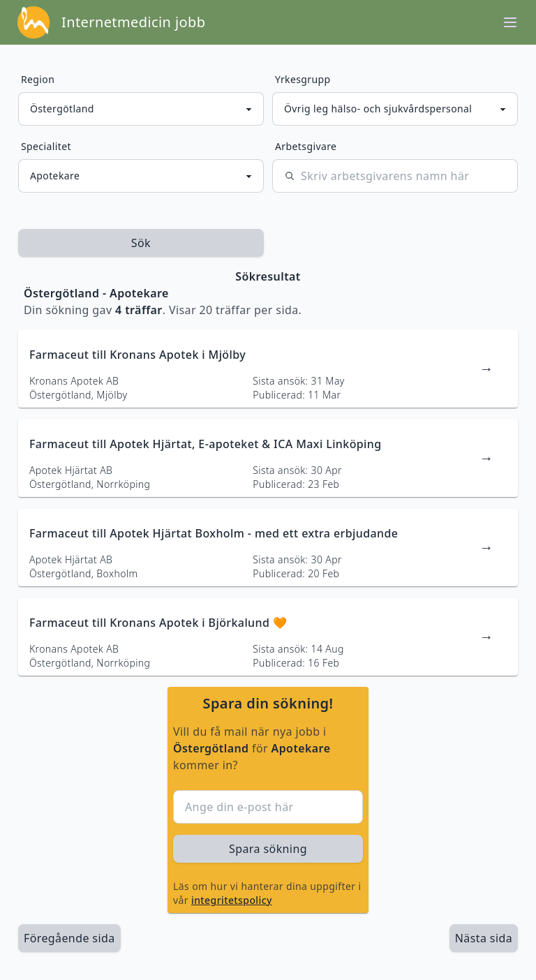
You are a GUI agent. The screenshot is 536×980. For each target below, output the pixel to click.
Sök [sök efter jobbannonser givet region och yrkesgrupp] (141, 243)
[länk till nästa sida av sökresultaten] (484, 938)
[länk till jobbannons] (268, 369)
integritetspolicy (232, 900)
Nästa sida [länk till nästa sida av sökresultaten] (484, 938)
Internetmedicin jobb (133, 22)
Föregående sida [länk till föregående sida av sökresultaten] (69, 938)
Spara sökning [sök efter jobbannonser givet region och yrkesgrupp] (268, 849)
